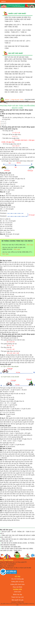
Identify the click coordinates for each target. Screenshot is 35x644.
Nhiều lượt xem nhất (17, 14)
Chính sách (17, 592)
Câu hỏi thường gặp (18, 579)
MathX (3, 2)
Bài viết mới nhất (16, 53)
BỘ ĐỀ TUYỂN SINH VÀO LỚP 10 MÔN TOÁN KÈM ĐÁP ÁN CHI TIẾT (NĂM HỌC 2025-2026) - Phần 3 (18, 67)
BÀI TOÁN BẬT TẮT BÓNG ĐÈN (11, 547)
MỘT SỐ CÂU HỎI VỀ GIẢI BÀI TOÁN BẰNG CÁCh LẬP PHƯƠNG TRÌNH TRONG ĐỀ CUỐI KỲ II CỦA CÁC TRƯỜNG (18, 59)
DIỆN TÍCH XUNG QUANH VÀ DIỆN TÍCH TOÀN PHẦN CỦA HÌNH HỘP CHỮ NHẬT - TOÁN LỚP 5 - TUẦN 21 (18, 19)
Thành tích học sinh (17, 597)
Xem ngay (30, 245)
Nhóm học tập (18, 595)
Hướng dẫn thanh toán (17, 584)
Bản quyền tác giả (17, 600)
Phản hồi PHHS (17, 587)
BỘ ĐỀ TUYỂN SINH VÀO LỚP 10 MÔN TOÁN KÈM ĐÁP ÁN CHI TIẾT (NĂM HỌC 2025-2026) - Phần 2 (18, 85)
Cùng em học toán (17, 100)
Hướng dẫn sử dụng (17, 582)
